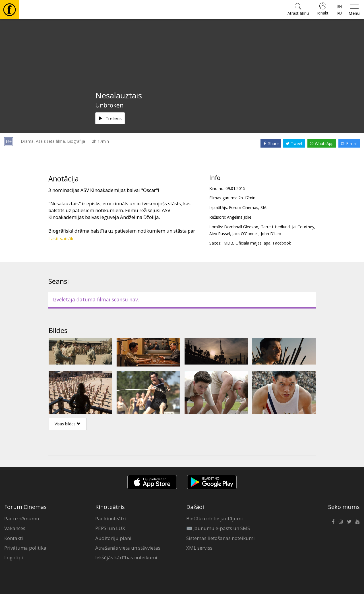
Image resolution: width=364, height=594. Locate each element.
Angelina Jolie (239, 217)
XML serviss (199, 548)
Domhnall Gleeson (241, 227)
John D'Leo (271, 234)
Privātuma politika (25, 548)
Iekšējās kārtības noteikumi (126, 557)
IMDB (228, 243)
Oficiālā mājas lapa (253, 243)
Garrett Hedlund (275, 227)
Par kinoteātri (111, 519)
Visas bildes (68, 424)
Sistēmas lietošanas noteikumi (221, 538)
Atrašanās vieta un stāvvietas (128, 548)
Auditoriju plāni (113, 538)
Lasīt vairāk (61, 238)
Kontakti (14, 538)
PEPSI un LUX (110, 528)
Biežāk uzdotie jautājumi (215, 519)
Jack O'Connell (245, 234)
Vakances (15, 528)
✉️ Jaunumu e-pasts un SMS (218, 528)
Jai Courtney (303, 227)
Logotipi (14, 557)
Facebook (282, 243)
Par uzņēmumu (22, 519)
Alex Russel (220, 234)
